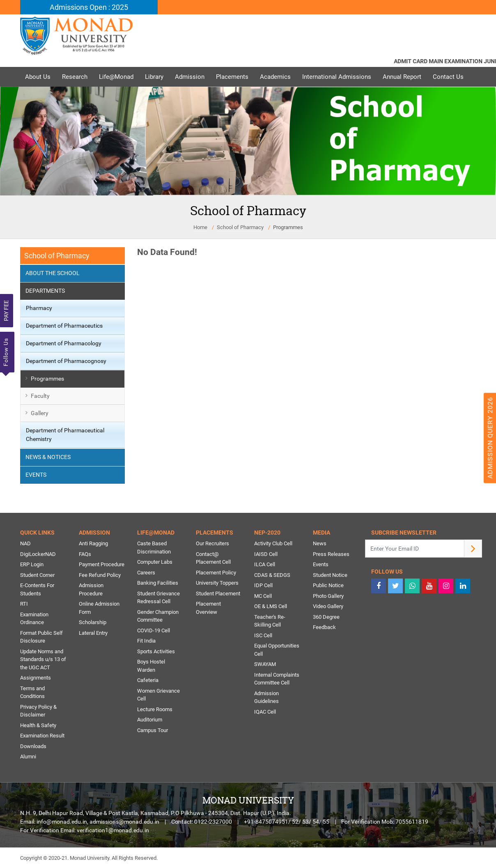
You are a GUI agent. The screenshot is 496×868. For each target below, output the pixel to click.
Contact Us (448, 77)
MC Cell (263, 596)
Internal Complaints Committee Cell (277, 679)
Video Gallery (328, 606)
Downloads (33, 746)
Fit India (146, 641)
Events (36, 475)
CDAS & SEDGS (272, 575)
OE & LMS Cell (271, 606)
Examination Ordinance (34, 619)
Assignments (36, 678)
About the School (53, 273)
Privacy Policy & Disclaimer (38, 711)
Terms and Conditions (32, 692)
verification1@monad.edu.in (113, 830)
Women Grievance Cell (158, 695)
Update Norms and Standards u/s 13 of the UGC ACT (43, 659)
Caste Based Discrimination (154, 548)
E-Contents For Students (37, 589)
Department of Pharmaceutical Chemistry (65, 435)
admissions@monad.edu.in (124, 822)
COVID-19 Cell (154, 630)
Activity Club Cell (273, 543)
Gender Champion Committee (158, 616)
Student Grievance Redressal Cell (158, 598)
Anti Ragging (93, 543)
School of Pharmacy (240, 227)
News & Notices (48, 457)
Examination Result (42, 736)
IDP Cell (263, 585)
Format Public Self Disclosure (41, 637)
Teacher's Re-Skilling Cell (270, 621)
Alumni (28, 757)
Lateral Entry (93, 633)
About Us (38, 77)
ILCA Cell (265, 564)
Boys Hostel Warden (151, 666)
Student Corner (37, 575)
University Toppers (217, 583)
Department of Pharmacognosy (66, 361)
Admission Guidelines (266, 697)
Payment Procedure (102, 564)
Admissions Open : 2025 (89, 7)
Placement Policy (216, 573)
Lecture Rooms (155, 709)
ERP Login (32, 564)
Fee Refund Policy (100, 575)
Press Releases (331, 554)
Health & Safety (38, 725)
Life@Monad (116, 77)
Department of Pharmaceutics (64, 326)
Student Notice (330, 575)
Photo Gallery (328, 596)
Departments (45, 291)
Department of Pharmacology (64, 343)
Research (75, 77)
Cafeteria (148, 680)
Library (154, 77)
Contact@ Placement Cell (213, 558)
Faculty (40, 396)
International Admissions (337, 77)
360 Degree (326, 617)
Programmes (288, 227)
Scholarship (93, 622)
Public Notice (328, 585)
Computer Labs (155, 562)
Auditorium (150, 720)
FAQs (85, 554)
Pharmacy (39, 308)
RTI (24, 604)
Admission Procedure (91, 589)
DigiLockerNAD (38, 554)
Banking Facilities (158, 583)
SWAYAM (265, 664)
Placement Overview (208, 608)
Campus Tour (153, 730)
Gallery (40, 413)
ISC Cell (263, 635)
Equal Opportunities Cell (277, 650)
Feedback (324, 627)
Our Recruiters (212, 543)
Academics (275, 77)
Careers (146, 573)
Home (200, 227)
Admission (190, 77)
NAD (25, 543)
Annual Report (402, 77)
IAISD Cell (266, 554)
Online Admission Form (99, 608)
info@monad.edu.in (62, 822)
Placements (232, 77)
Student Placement (218, 594)
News (320, 543)
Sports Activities (156, 651)
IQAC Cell (265, 712)
